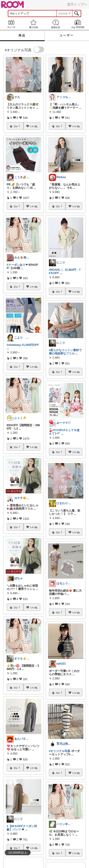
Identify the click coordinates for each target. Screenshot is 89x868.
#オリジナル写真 (60, 751)
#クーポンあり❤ (17, 265)
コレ (17, 126)
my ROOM (78, 24)
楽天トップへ (77, 4)
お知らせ (56, 24)
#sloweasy (14, 345)
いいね (34, 126)
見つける (33, 24)
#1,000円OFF (30, 345)
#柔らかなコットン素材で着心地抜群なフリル (65, 352)
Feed (11, 24)
